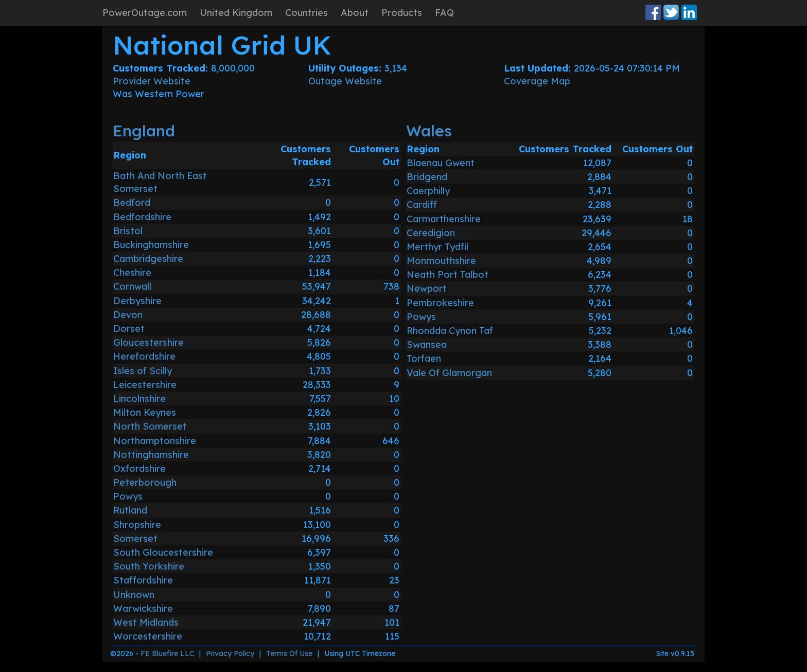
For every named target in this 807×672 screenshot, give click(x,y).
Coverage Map (537, 81)
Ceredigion (431, 233)
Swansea (427, 344)
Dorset (129, 329)
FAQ (444, 13)
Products (402, 13)
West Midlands (146, 622)
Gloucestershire (148, 342)
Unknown (134, 595)
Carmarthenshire (444, 219)
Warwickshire (143, 608)
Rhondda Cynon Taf (450, 331)
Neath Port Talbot (448, 275)
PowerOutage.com (145, 13)
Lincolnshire (139, 399)
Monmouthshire (441, 261)
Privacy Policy (230, 653)
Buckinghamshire (151, 245)
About (355, 13)
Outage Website (345, 81)
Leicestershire (145, 385)
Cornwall (132, 286)
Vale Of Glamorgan (449, 373)
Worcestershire (148, 636)
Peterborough (145, 482)
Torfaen (424, 358)
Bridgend (427, 177)
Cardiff (422, 205)
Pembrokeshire (440, 303)
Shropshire (137, 525)
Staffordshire (143, 580)
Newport (427, 288)
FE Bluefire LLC (167, 653)
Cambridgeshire (148, 259)
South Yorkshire (149, 566)
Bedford (132, 202)
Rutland (130, 510)
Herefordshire (144, 356)
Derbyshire (137, 301)
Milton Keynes (145, 412)
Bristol (128, 231)
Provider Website (152, 81)
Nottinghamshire (151, 455)
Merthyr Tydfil (437, 247)
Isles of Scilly (143, 371)
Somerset (135, 538)
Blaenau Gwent (441, 163)
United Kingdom (236, 13)
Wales (429, 131)
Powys (128, 496)
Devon (128, 315)
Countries (306, 13)
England (144, 131)
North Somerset (150, 426)
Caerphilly (428, 191)
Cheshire (132, 272)
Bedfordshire (142, 217)
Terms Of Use (289, 653)
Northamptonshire (155, 441)
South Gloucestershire (163, 552)
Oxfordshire (139, 468)
